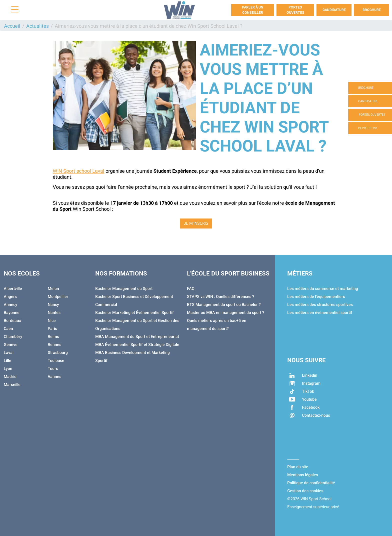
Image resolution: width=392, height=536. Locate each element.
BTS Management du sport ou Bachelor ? (224, 305)
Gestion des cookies (305, 491)
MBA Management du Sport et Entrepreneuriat (137, 337)
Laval (9, 353)
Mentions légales (303, 475)
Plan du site (298, 467)
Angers (10, 297)
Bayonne (12, 313)
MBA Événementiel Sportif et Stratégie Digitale (137, 345)
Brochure (372, 10)
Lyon (8, 369)
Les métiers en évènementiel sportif (320, 313)
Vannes (54, 377)
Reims (53, 337)
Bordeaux (12, 321)
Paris (52, 329)
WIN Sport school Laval (78, 171)
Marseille (12, 385)
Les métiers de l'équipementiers (316, 297)
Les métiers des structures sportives (320, 305)
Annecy (10, 305)
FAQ (191, 289)
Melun (53, 289)
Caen (8, 329)
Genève (11, 345)
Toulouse (56, 361)
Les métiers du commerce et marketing (323, 289)
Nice (52, 321)
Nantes (54, 313)
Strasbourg (58, 353)
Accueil (12, 26)
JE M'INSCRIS (196, 223)
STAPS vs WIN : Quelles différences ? (221, 297)
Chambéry (13, 337)
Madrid (10, 377)
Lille (7, 361)
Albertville (13, 289)
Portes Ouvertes (295, 10)
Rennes (54, 345)
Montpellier (58, 297)
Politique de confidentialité (311, 483)
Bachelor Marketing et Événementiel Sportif (134, 313)
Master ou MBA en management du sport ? (226, 313)
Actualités (37, 26)
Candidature (334, 10)
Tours (53, 369)
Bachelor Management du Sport (124, 289)
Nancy (53, 305)
